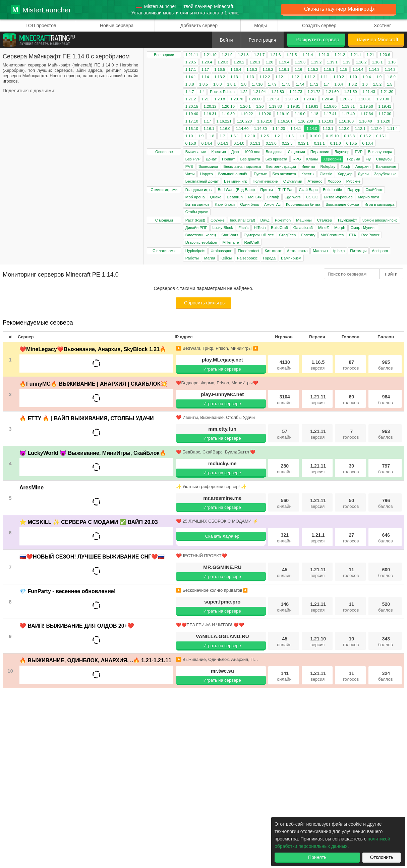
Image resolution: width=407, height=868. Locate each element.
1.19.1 (332, 62)
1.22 (244, 92)
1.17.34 (366, 114)
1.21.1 (356, 55)
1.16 (298, 69)
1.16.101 (326, 121)
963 (386, 434)
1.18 (392, 62)
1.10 (353, 77)
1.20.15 (192, 106)
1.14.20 (279, 129)
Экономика (208, 166)
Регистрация (263, 40)
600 (386, 572)
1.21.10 (210, 55)
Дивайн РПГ (196, 228)
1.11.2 (310, 77)
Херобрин (332, 159)
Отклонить (382, 857)
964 (386, 400)
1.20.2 (239, 62)
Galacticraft (303, 228)
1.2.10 (250, 136)
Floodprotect (248, 251)
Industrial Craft (243, 220)
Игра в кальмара (379, 204)
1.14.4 (358, 69)
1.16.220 (244, 121)
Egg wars (293, 197)
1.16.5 (220, 69)
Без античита (284, 174)
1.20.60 (255, 99)
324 (386, 676)
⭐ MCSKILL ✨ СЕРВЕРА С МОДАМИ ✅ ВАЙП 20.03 (89, 522)
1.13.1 (236, 77)
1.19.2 (316, 62)
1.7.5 (286, 84)
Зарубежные (385, 174)
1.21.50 (350, 92)
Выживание (196, 152)
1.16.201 (285, 121)
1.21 (370, 55)
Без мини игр (236, 181)
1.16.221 (224, 121)
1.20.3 (223, 62)
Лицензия (297, 152)
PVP (359, 152)
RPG (297, 159)
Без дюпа (274, 152)
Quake (216, 197)
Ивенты (308, 166)
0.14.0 (239, 143)
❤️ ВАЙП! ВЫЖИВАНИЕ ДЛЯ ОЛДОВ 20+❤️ (77, 626)
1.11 (324, 77)
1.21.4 (307, 55)
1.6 (365, 84)
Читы (190, 174)
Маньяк (255, 197)
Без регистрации (281, 166)
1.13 (250, 77)
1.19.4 (284, 62)
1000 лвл (252, 152)
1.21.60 (332, 92)
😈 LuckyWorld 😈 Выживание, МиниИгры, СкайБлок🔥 (93, 453)
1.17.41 (330, 114)
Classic (326, 174)
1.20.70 (237, 99)
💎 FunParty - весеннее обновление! (68, 591)
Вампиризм (291, 258)
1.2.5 (265, 136)
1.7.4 (300, 84)
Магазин (320, 251)
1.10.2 (339, 77)
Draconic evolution (201, 242)
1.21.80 (278, 92)
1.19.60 (330, 106)
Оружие (218, 220)
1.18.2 (361, 62)
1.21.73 (296, 92)
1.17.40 (348, 114)
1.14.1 (191, 77)
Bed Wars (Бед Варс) (237, 190)
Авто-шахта (297, 251)
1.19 (347, 62)
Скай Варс (308, 190)
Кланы (312, 159)
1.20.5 (191, 62)
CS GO (312, 197)
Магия (210, 258)
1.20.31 (364, 99)
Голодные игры (199, 190)
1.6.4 (339, 84)
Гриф (345, 166)
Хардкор (345, 174)
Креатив (218, 152)
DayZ (265, 220)
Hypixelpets (195, 251)
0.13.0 (271, 143)
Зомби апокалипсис (380, 220)
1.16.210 (265, 121)
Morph (340, 228)
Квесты (308, 174)
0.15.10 (332, 136)
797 (386, 469)
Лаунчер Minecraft (377, 39)
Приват (228, 159)
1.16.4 (236, 69)
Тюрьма (353, 159)
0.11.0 (336, 143)
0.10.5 (352, 143)
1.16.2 (268, 69)
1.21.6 (275, 55)
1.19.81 (294, 106)
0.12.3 (287, 143)
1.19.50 (366, 106)
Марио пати (369, 197)
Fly (368, 159)
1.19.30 (228, 114)
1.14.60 (242, 129)
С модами (164, 220)
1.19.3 (300, 62)
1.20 (270, 62)
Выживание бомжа (342, 204)
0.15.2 (365, 136)
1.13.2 (220, 77)
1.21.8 (243, 55)
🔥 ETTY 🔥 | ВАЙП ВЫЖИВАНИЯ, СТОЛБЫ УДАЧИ (87, 418)
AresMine (32, 488)
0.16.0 (315, 136)
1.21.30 (387, 92)
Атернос (315, 181)
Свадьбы (384, 159)
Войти (226, 40)
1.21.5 (291, 55)
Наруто (206, 174)
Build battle (332, 190)
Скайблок (374, 190)
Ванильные (386, 166)
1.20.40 (328, 99)
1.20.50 (291, 99)
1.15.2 (313, 69)
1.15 (343, 69)
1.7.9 (272, 84)
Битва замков (197, 204)
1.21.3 (324, 55)
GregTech (288, 235)
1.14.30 (260, 129)
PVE (189, 166)
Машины (304, 220)
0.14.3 (223, 143)
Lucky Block (223, 228)
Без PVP (193, 159)
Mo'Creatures (332, 235)
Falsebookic (247, 258)
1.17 (205, 69)
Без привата (276, 159)
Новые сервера (117, 26)
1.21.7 (259, 55)
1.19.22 (246, 114)
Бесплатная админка (242, 166)
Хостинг (382, 26)
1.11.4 (392, 129)
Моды (260, 26)
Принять (317, 857)
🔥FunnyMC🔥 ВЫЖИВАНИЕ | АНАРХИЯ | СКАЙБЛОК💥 (93, 384)
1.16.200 (306, 121)
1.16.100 (346, 121)
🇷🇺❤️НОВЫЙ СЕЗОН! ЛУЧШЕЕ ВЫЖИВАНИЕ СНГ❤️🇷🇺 (92, 557)
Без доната (250, 159)
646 (386, 538)
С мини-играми (164, 190)
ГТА (353, 235)
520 (386, 607)
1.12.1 (281, 77)
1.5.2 (377, 84)
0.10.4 (368, 143)
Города (270, 258)
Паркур (354, 190)
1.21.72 (314, 92)
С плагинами (164, 251)
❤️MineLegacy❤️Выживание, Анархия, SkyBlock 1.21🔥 (93, 349)
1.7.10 (257, 84)
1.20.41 (310, 99)
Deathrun (235, 197)
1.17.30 (385, 114)
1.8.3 (218, 84)
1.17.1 (191, 69)
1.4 (202, 92)
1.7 (326, 84)
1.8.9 (391, 77)
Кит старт (273, 251)
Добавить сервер (199, 26)
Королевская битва (303, 204)
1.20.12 (210, 106)
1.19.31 (210, 114)
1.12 (295, 77)
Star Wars (230, 235)
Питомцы (358, 251)
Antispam (380, 251)
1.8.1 (232, 84)
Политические (265, 181)
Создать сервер (319, 26)
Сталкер (325, 220)
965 (386, 365)
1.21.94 (259, 92)
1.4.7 (190, 92)
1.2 (277, 136)
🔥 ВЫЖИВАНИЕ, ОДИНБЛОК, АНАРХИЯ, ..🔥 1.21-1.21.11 (95, 660)
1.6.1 (235, 136)
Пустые (260, 174)
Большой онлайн (233, 174)
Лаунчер (342, 152)
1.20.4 (207, 62)
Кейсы (226, 258)
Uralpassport (221, 251)
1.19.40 (192, 114)
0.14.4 (207, 143)
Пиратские (320, 152)
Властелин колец (201, 235)
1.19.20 (265, 114)
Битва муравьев (338, 197)
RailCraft (252, 242)
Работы (192, 258)
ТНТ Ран (286, 190)
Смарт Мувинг (363, 228)
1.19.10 (283, 114)
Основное (164, 152)
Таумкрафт (347, 220)
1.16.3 (252, 69)
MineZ (324, 228)
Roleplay (328, 166)
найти (391, 274)
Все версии (164, 55)
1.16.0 (225, 129)
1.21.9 (227, 55)
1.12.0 (376, 129)
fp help (339, 251)
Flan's (243, 228)
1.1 (302, 136)
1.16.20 (384, 121)
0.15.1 (382, 136)
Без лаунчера (380, 152)
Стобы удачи (197, 212)
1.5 (390, 84)
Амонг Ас (272, 204)
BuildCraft (279, 228)
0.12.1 (303, 143)
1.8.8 (190, 84)
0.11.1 (319, 143)
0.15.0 (191, 143)
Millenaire (230, 242)
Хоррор (334, 181)
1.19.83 (275, 106)
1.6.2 (353, 84)
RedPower (370, 235)
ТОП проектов (41, 26)
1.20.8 (220, 99)
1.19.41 (385, 106)
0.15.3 (349, 136)
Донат (211, 159)
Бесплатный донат (202, 181)
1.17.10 (192, 121)
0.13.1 (255, 143)
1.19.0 (300, 114)
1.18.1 (377, 62)
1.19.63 (312, 106)
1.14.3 (374, 69)
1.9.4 (367, 77)
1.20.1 (255, 62)
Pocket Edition (222, 92)
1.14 (205, 77)
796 (386, 503)
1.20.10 (228, 106)
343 (386, 642)
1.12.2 (265, 77)
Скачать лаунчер (222, 536)
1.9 (379, 77)
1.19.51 (348, 106)
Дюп (235, 152)
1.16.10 (192, 129)
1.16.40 (365, 121)
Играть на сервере (222, 369)
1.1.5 (289, 136)
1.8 (244, 84)
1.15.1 (329, 69)
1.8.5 (203, 84)
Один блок (249, 204)
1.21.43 (369, 92)
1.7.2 (314, 84)
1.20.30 (383, 99)
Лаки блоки (225, 204)
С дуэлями (293, 181)
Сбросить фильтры (205, 303)
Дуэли (363, 174)
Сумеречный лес (259, 235)
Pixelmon (283, 220)
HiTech (260, 228)
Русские (354, 181)
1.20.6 (385, 55)
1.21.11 (192, 55)
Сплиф (273, 197)
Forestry (308, 235)
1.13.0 (344, 129)
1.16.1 (284, 69)
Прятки (266, 190)
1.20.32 (346, 99)
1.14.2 (390, 69)
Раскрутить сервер (317, 39)
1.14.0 (312, 129)
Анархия (363, 166)
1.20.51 (273, 99)
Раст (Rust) (195, 220)
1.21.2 (340, 55)
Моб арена (195, 197)
